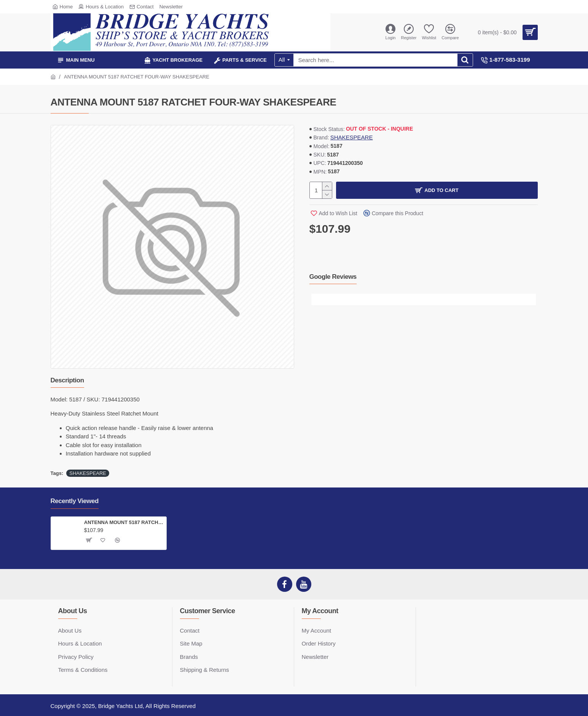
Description (67, 380)
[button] (317, 299)
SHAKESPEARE (352, 137)
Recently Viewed (75, 501)
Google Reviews (333, 277)
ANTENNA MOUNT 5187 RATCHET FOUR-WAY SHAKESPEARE (124, 522)
